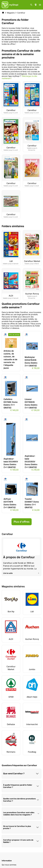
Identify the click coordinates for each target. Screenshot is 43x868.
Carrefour (21, 13)
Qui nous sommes (9, 865)
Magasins (11, 13)
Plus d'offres (22, 522)
